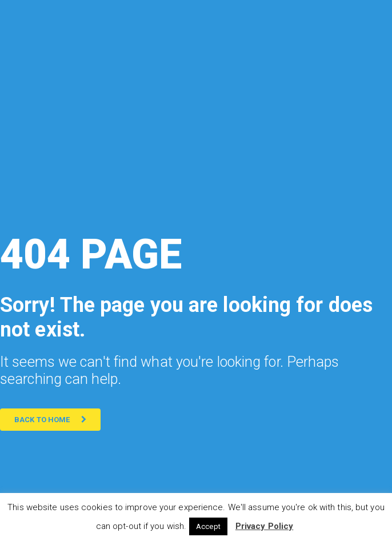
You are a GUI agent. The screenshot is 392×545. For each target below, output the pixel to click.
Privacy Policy (264, 526)
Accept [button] (208, 526)
